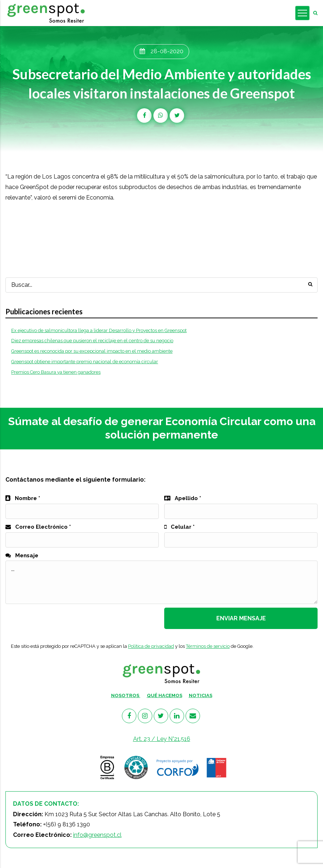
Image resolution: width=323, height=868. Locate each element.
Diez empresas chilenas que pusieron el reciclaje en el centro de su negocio (92, 341)
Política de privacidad (151, 646)
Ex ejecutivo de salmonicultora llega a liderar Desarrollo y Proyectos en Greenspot (99, 330)
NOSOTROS (126, 695)
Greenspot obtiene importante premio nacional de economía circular (85, 362)
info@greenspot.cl (97, 835)
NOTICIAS (201, 695)
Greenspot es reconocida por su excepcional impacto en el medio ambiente (92, 351)
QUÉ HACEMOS (165, 695)
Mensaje (22, 555)
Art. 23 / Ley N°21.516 (162, 739)
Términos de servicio (208, 646)
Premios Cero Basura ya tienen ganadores (56, 372)
